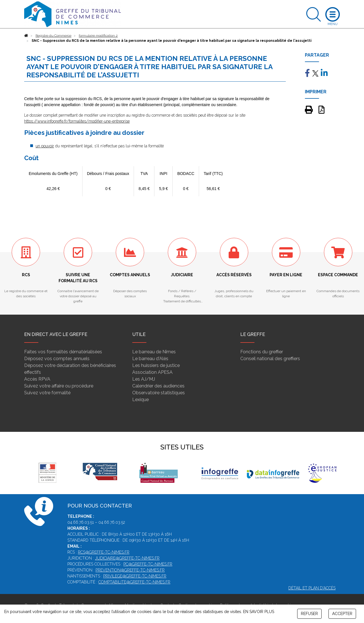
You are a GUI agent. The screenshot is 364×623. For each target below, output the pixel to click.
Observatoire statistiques (159, 393)
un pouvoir (45, 146)
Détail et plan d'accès (312, 588)
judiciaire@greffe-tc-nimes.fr (127, 558)
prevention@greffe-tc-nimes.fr (130, 570)
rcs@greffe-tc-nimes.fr (104, 552)
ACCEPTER (342, 614)
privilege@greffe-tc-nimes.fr (135, 576)
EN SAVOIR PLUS (259, 612)
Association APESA (152, 372)
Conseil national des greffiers (270, 359)
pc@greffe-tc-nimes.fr (148, 564)
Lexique (140, 400)
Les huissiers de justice (156, 365)
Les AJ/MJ (144, 379)
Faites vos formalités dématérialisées (63, 352)
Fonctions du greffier (262, 352)
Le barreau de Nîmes (154, 352)
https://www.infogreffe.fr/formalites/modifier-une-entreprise (77, 121)
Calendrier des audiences (158, 386)
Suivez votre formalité (47, 393)
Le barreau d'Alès (150, 359)
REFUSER (309, 614)
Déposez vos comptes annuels (57, 359)
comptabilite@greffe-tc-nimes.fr (134, 582)
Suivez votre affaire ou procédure (59, 386)
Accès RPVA (37, 379)
